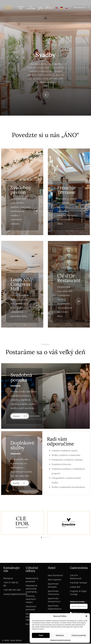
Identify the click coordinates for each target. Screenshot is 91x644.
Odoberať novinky (77, 602)
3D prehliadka (31, 8)
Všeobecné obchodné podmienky (60, 640)
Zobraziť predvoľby (79, 635)
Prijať (41, 635)
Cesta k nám (21, 8)
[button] (86, 616)
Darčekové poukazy (8, 8)
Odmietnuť (60, 635)
